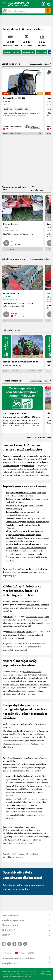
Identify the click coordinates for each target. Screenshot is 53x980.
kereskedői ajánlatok (12, 52)
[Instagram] (9, 944)
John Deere (31, 492)
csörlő (32, 505)
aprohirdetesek (28, 52)
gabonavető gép (42, 522)
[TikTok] (20, 944)
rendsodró (43, 499)
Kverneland (45, 684)
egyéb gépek (19, 638)
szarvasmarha (32, 616)
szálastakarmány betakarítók (15, 608)
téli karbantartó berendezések (34, 547)
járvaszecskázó (27, 541)
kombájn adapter (13, 541)
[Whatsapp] (25, 944)
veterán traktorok (27, 496)
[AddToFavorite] (39, 73)
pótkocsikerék (12, 528)
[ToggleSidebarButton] (4, 4)
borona (27, 512)
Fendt (39, 492)
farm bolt (32, 608)
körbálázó (20, 502)
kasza (36, 499)
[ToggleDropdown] (27, 915)
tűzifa (10, 611)
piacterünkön (18, 469)
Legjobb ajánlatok (11, 64)
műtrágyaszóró (37, 531)
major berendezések (11, 635)
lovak (41, 616)
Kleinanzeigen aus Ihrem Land (14, 188)
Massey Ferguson (35, 681)
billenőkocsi (21, 518)
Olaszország (17, 737)
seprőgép (17, 547)
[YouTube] (4, 944)
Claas (16, 496)
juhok (46, 616)
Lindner (37, 678)
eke (26, 515)
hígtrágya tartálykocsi (15, 534)
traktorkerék (34, 525)
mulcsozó (31, 522)
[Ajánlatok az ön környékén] (4, 11)
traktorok (45, 605)
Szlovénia (39, 737)
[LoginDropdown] (49, 4)
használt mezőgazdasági (13, 459)
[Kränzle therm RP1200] (22, 102)
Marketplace (41, 52)
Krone (28, 684)
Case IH (44, 678)
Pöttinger (35, 684)
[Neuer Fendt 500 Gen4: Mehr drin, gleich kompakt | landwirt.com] (22, 354)
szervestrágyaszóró (33, 534)
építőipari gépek (33, 605)
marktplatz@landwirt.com (22, 976)
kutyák (6, 620)
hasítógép (18, 509)
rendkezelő (10, 502)
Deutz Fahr (15, 684)
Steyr (15, 678)
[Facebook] (14, 944)
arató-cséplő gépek (41, 538)
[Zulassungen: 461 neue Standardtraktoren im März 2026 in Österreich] (22, 409)
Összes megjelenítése (41, 64)
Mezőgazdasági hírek (12, 381)
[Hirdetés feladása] (43, 4)
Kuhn (22, 684)
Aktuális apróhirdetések (13, 259)
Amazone (7, 688)
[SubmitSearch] (48, 11)
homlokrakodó (23, 551)
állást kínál (7, 623)
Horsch (19, 688)
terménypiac (42, 608)
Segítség (7, 953)
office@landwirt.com (12, 857)
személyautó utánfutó (36, 518)
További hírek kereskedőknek (39, 437)
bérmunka (36, 623)
